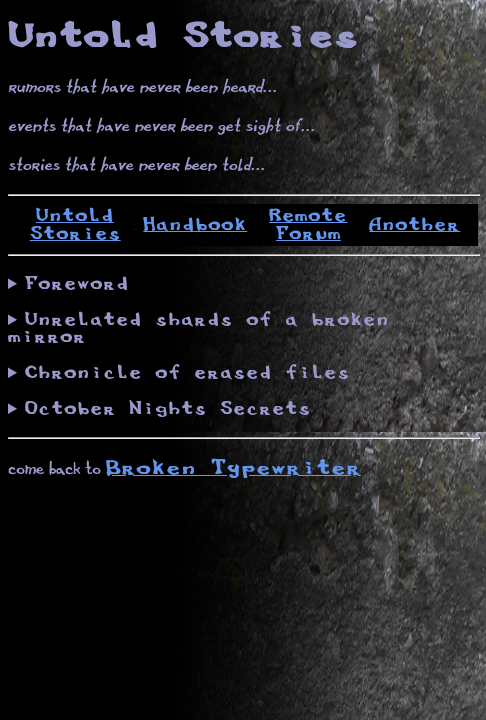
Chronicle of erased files (187, 373)
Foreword (77, 284)
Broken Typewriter (233, 468)
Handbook (195, 225)
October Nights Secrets (168, 409)
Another (414, 225)
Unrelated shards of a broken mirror (198, 328)
